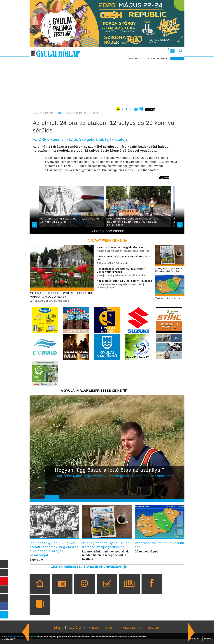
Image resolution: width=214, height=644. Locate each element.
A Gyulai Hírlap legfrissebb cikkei (90, 391)
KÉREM (207, 638)
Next (180, 485)
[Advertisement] (107, 83)
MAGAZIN (154, 632)
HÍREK (60, 113)
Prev (50, 485)
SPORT (110, 632)
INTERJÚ (93, 632)
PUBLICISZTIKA (131, 632)
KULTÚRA (75, 632)
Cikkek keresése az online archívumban (85, 571)
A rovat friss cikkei (104, 241)
